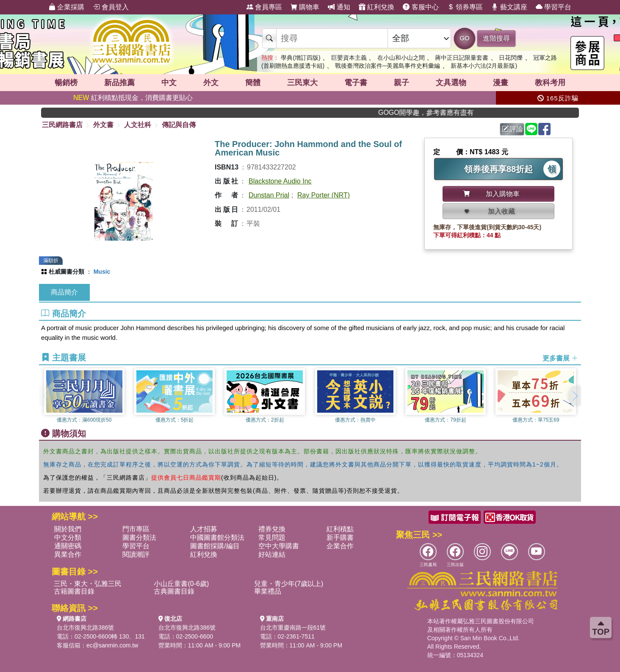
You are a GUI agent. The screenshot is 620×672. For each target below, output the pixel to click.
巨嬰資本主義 (349, 58)
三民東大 (302, 83)
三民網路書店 (62, 125)
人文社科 (138, 125)
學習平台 (554, 7)
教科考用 (550, 83)
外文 (211, 83)
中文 (169, 83)
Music (102, 272)
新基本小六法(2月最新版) (484, 66)
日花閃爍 (511, 58)
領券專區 (465, 7)
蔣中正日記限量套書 (462, 58)
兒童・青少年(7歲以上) (289, 584)
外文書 (103, 125)
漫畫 (501, 83)
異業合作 (68, 554)
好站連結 (272, 554)
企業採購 (66, 7)
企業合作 (340, 546)
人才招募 (204, 529)
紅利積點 (340, 529)
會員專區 (264, 7)
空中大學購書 (279, 546)
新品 (119, 83)
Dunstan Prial (269, 195)
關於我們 (68, 529)
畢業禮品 (268, 591)
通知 (339, 7)
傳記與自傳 (179, 125)
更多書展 (560, 358)
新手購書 (340, 537)
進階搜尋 (496, 38)
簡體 (253, 83)
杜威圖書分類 (66, 272)
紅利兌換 (376, 7)
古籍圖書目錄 (74, 591)
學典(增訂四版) (300, 58)
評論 (512, 129)
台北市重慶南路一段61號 (293, 628)
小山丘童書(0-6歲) (181, 584)
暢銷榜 (66, 83)
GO (464, 38)
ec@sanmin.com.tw (112, 645)
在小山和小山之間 (401, 58)
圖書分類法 (139, 537)
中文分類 (68, 537)
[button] (575, 396)
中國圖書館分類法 (217, 537)
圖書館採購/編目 (215, 546)
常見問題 (272, 537)
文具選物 (451, 83)
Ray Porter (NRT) (324, 195)
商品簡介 (64, 292)
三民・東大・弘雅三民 (88, 584)
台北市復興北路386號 (85, 628)
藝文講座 (509, 7)
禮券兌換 (272, 529)
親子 (401, 83)
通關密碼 (68, 546)
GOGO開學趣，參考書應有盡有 (440, 112)
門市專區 (136, 529)
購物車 (305, 7)
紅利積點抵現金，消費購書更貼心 (133, 98)
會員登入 (111, 7)
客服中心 (421, 7)
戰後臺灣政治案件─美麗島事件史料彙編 (387, 66)
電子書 (356, 83)
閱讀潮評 (136, 554)
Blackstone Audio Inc (280, 181)
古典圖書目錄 (174, 591)
